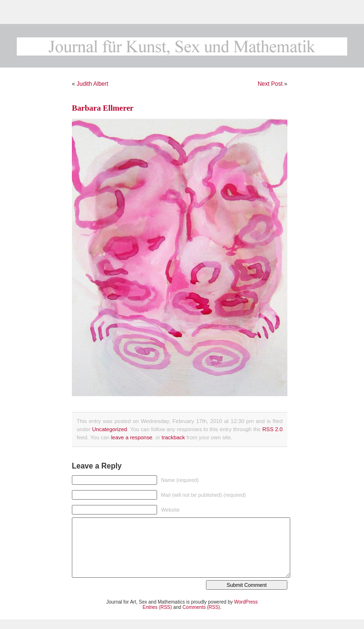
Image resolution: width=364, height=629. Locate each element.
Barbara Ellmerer (103, 108)
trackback (173, 437)
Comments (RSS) (201, 607)
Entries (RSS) (157, 607)
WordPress (246, 602)
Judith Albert (92, 84)
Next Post (270, 84)
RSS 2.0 (273, 429)
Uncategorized (109, 429)
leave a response (132, 437)
